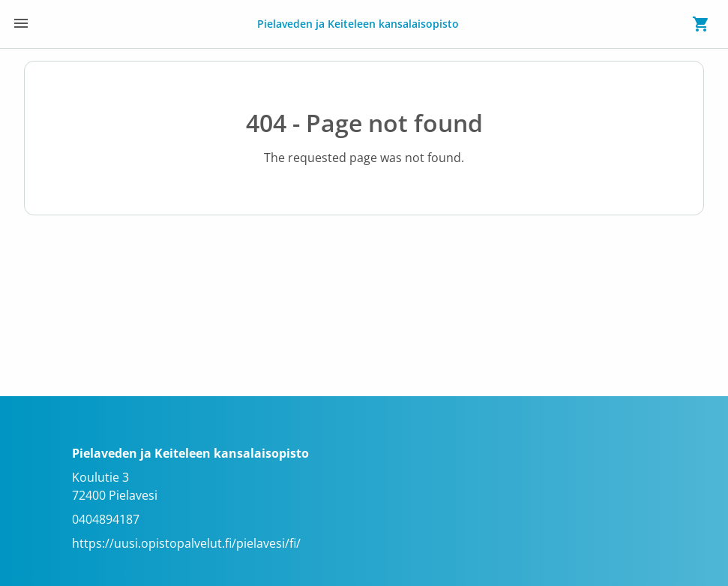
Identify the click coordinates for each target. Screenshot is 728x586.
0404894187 (106, 519)
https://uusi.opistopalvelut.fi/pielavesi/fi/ (186, 543)
